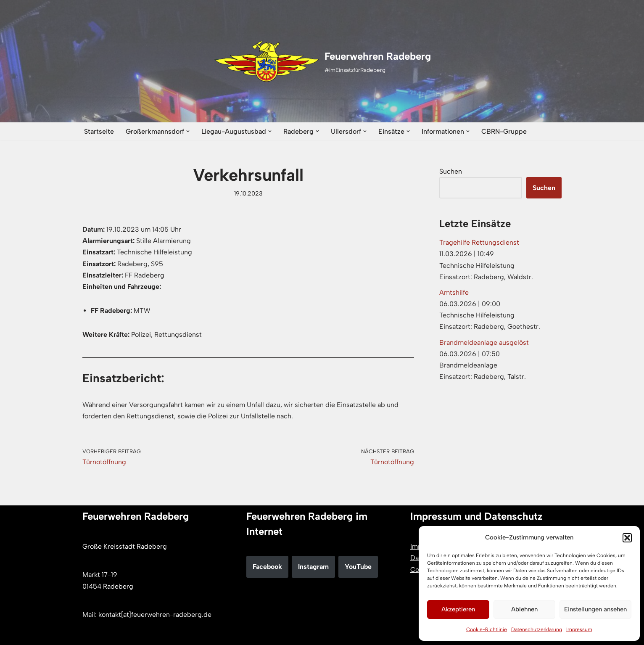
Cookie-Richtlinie (487, 629)
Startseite (99, 131)
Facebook (267, 567)
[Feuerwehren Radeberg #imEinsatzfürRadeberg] (322, 61)
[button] (627, 538)
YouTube (358, 567)
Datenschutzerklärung (537, 629)
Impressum (579, 629)
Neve (90, 634)
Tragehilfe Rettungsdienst (479, 242)
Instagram (313, 567)
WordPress (169, 634)
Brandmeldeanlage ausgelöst (484, 342)
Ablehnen (524, 609)
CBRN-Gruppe (504, 131)
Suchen (451, 171)
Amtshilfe (454, 292)
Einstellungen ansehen (595, 609)
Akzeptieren (458, 609)
